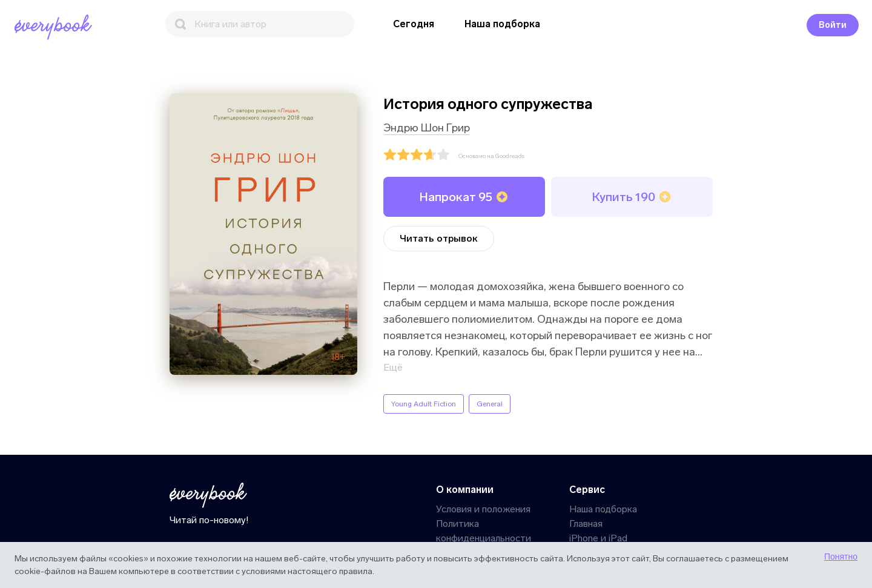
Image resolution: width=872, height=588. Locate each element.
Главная (586, 524)
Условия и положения (483, 509)
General (490, 404)
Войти (833, 25)
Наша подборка (502, 24)
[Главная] (56, 27)
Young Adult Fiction (424, 404)
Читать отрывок (439, 238)
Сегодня (414, 24)
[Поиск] (260, 24)
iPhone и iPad (598, 538)
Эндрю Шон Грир (427, 128)
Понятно (841, 557)
